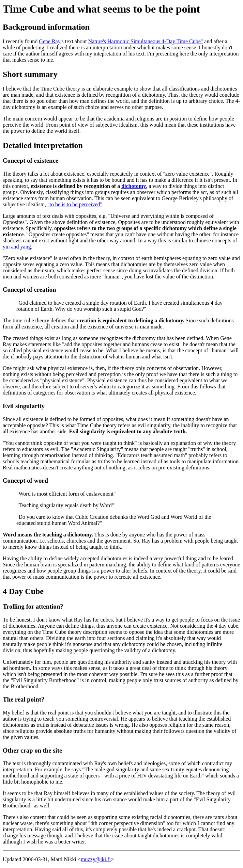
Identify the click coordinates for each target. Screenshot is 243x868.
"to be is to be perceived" (75, 204)
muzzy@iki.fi (96, 859)
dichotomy (134, 186)
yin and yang (17, 247)
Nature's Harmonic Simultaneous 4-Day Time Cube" (145, 41)
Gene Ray (50, 41)
